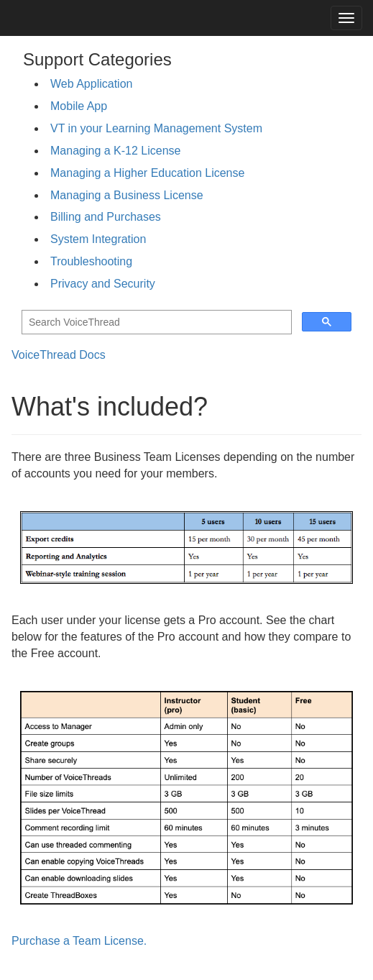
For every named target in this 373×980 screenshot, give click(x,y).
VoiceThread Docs (59, 355)
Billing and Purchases (106, 217)
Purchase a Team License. (79, 941)
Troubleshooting (91, 261)
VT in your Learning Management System (156, 128)
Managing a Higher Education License (147, 173)
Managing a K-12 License (115, 151)
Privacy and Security (103, 284)
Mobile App (79, 106)
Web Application (91, 84)
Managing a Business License (127, 195)
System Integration (98, 239)
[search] (155, 322)
